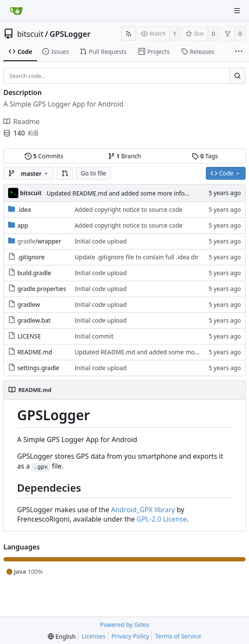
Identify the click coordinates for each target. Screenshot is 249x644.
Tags (205, 156)
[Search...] (237, 76)
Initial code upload (101, 241)
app (23, 225)
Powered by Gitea (124, 625)
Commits (44, 156)
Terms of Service (178, 636)
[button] (65, 173)
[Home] (16, 11)
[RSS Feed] (129, 34)
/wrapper (40, 241)
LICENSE (29, 336)
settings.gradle (38, 368)
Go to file (93, 173)
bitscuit (30, 34)
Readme (22, 122)
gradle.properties (42, 289)
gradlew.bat (34, 320)
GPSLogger (70, 34)
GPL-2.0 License (162, 519)
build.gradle (34, 273)
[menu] (62, 637)
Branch (125, 156)
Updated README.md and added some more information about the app (147, 193)
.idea (24, 209)
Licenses (94, 636)
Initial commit (94, 336)
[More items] (239, 52)
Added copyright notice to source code (129, 209)
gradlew (29, 304)
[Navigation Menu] (237, 11)
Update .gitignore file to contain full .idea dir (137, 257)
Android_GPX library (143, 510)
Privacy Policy (130, 636)
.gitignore (31, 257)
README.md (35, 352)
